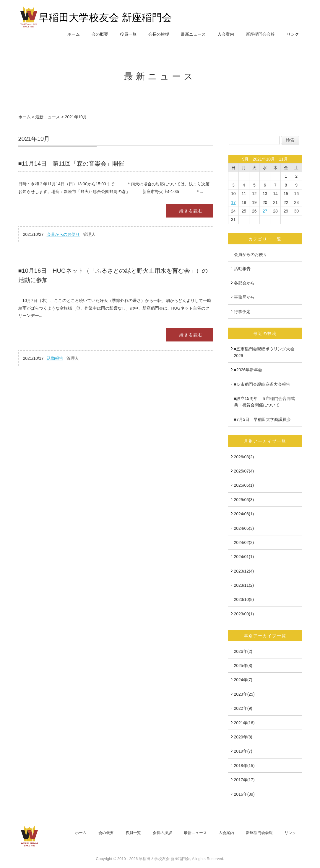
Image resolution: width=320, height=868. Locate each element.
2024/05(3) (244, 528)
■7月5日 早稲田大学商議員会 (262, 419)
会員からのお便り (63, 234)
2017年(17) (244, 780)
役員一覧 (128, 34)
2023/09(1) (244, 614)
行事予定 (242, 312)
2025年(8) (243, 666)
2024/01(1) (244, 557)
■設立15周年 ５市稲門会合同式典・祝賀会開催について (264, 402)
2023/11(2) (244, 585)
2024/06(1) (244, 514)
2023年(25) (244, 694)
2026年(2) (243, 651)
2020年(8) (243, 737)
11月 (283, 159)
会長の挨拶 (159, 34)
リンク (293, 34)
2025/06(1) (244, 485)
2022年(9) (243, 708)
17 (233, 202)
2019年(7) (243, 751)
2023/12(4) (244, 571)
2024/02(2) (244, 542)
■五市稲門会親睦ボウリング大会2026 (264, 352)
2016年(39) (244, 794)
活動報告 (55, 358)
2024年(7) (243, 680)
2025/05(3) (244, 500)
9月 (245, 159)
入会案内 (226, 34)
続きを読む (191, 211)
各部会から (244, 283)
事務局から (244, 297)
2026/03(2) (244, 457)
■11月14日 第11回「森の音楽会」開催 (71, 164)
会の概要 (100, 34)
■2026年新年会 (248, 370)
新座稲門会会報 (260, 34)
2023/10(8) (244, 599)
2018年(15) (244, 766)
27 (265, 211)
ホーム (74, 34)
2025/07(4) (244, 471)
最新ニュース (193, 34)
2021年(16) (244, 723)
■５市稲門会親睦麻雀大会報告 (262, 384)
